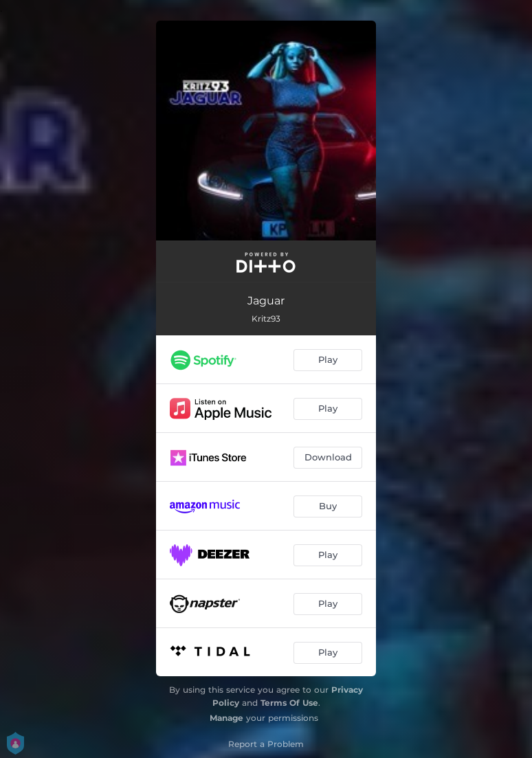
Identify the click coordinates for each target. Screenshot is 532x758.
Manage (226, 718)
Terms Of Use (289, 703)
